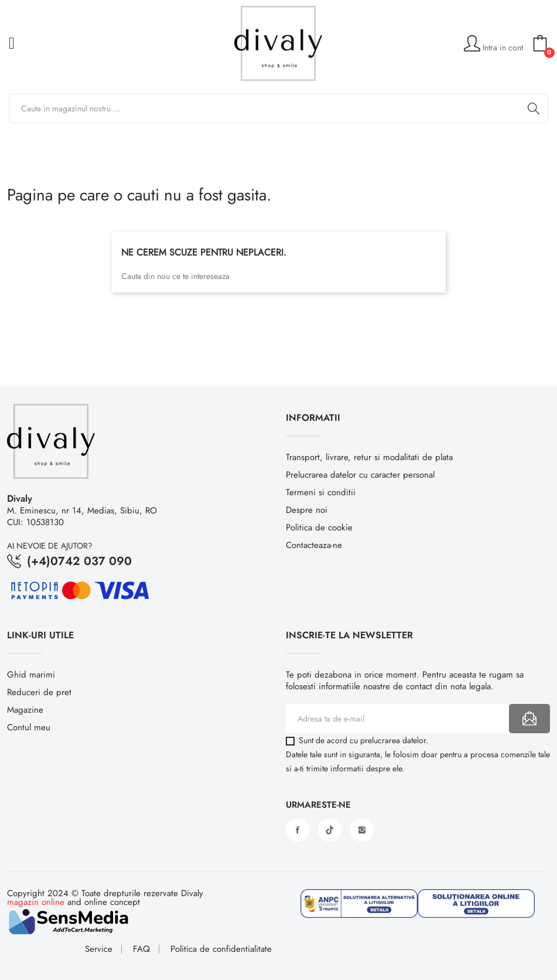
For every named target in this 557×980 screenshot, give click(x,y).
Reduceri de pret (39, 692)
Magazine (25, 710)
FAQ (141, 949)
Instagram (362, 830)
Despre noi (307, 510)
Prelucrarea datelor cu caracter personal (360, 475)
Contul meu (29, 727)
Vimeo (330, 830)
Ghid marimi (31, 675)
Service (99, 949)
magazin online (36, 902)
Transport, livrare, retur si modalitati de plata (369, 457)
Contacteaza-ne (314, 545)
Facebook (298, 830)
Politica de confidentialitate (221, 949)
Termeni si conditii (321, 492)
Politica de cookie (319, 528)
